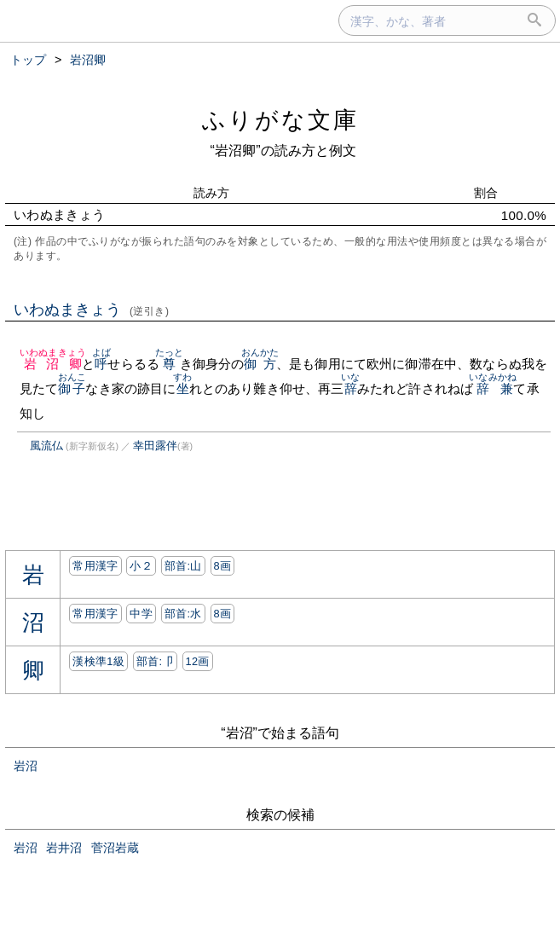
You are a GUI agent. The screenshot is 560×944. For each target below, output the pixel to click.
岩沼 (26, 766)
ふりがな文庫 (280, 120)
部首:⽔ (183, 614)
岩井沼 (64, 848)
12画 (198, 661)
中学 (141, 614)
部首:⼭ (183, 566)
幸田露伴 (155, 446)
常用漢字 (95, 566)
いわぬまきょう (92, 310)
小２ (141, 566)
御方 (260, 364)
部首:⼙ (155, 661)
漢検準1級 (98, 661)
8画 (223, 566)
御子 (72, 388)
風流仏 (46, 446)
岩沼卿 (53, 364)
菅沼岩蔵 (115, 848)
